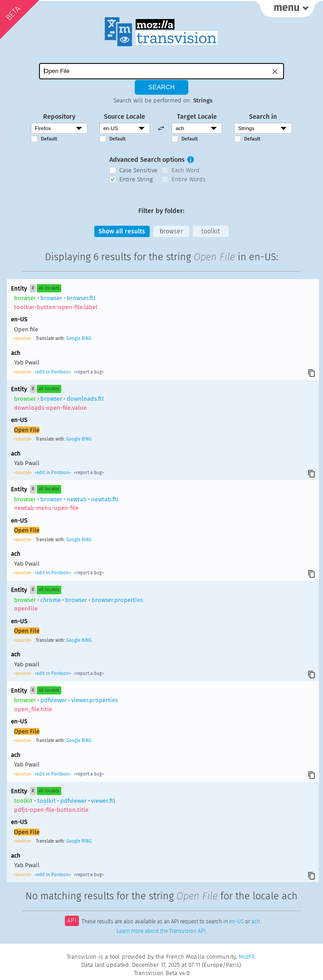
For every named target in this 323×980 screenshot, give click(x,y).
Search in (263, 116)
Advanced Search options (147, 159)
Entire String (136, 178)
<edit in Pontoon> (53, 372)
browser (171, 231)
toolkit (211, 231)
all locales (49, 288)
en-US (236, 922)
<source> (23, 339)
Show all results (122, 231)
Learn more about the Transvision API (161, 931)
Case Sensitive (138, 170)
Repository (59, 116)
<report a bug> (88, 372)
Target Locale (197, 116)
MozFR (247, 957)
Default (49, 138)
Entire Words (188, 178)
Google (73, 339)
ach (256, 922)
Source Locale (125, 116)
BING (87, 339)
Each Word (186, 170)
